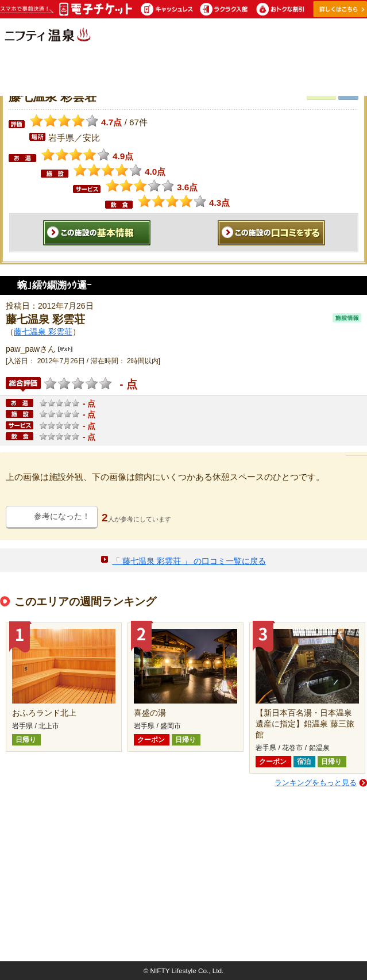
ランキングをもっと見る (316, 783)
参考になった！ (62, 516)
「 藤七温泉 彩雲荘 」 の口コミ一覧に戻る (189, 561)
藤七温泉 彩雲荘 (43, 332)
